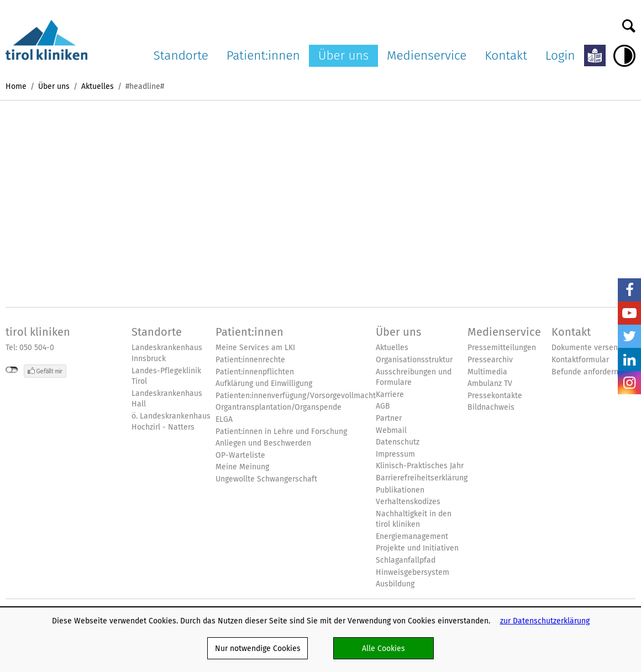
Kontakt (506, 55)
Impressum (395, 454)
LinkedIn (629, 359)
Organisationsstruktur (414, 360)
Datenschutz (398, 442)
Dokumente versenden (591, 348)
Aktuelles (98, 86)
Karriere (390, 395)
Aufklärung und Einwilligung (264, 383)
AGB (383, 406)
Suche (629, 23)
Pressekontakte (495, 396)
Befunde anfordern (585, 372)
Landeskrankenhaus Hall (167, 399)
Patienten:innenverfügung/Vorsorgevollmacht (296, 396)
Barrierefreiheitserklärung (422, 478)
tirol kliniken (38, 332)
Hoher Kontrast (624, 56)
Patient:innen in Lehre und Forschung (281, 432)
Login (560, 55)
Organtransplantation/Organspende (279, 407)
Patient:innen (263, 55)
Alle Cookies (383, 648)
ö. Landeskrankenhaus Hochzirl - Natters (171, 422)
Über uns (344, 55)
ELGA (224, 419)
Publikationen (400, 490)
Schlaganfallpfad (406, 560)
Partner (389, 418)
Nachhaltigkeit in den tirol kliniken (414, 519)
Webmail (391, 430)
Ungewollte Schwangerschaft (266, 479)
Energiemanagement (412, 536)
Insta (629, 383)
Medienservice (427, 55)
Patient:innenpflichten (255, 372)
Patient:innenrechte (250, 360)
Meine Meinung (242, 467)
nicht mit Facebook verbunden (12, 370)
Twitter (629, 336)
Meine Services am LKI (255, 348)
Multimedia (487, 372)
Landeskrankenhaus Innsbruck (167, 353)
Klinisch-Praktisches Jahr (420, 466)
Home (16, 86)
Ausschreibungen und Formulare (414, 377)
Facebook (629, 290)
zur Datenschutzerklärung (545, 621)
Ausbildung (395, 584)
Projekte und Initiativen (417, 548)
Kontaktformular (580, 360)
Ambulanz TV (490, 383)
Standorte (181, 55)
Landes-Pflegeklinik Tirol (166, 376)
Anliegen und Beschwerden (263, 443)
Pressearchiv (490, 360)
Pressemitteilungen (502, 348)
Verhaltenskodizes (408, 502)
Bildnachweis (491, 407)
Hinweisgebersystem (413, 572)
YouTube (629, 313)
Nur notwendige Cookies (258, 648)
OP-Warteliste (240, 455)
